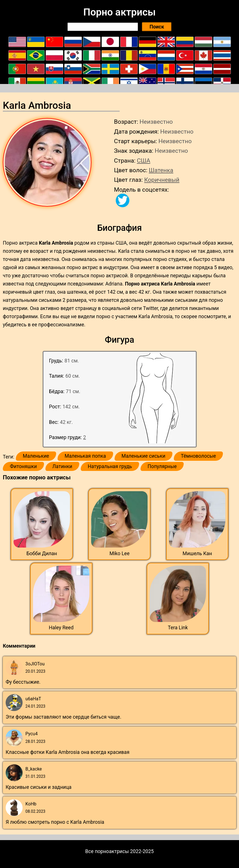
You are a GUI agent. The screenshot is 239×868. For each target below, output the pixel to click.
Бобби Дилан (42, 553)
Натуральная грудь (110, 466)
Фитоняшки (23, 466)
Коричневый (162, 180)
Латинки (62, 466)
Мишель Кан (197, 553)
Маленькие (36, 456)
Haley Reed (61, 628)
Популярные (162, 466)
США (144, 160)
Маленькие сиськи (143, 456)
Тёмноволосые (199, 456)
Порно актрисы (119, 12)
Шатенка (161, 170)
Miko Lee (119, 553)
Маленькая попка (85, 456)
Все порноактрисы (107, 851)
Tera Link (178, 628)
